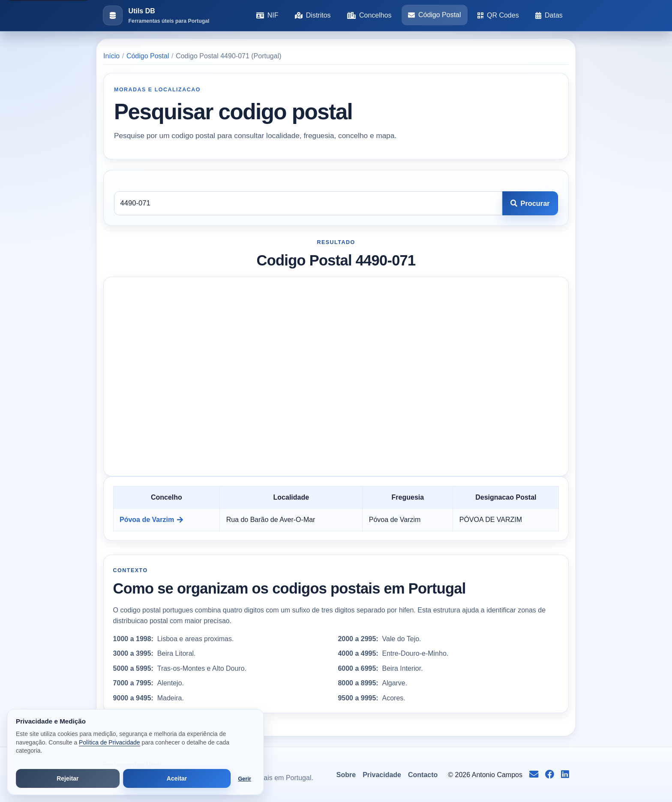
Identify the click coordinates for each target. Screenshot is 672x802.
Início (111, 56)
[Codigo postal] (308, 203)
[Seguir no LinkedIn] (565, 775)
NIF (267, 15)
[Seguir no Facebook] (550, 775)
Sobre (346, 775)
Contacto (423, 775)
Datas (549, 15)
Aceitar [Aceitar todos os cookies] (177, 778)
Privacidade (382, 775)
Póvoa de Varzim (151, 520)
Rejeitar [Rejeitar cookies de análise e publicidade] (67, 778)
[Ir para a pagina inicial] (156, 16)
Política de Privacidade (109, 742)
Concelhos (369, 15)
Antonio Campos (497, 775)
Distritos (313, 15)
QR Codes (498, 15)
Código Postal (435, 15)
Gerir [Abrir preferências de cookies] (244, 779)
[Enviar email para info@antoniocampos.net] (534, 775)
